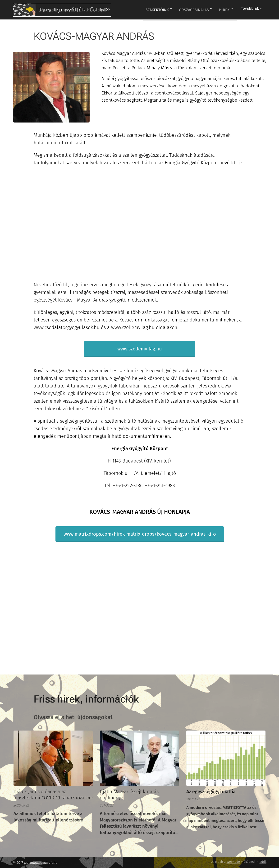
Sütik (263, 862)
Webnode (233, 862)
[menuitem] (155, 10)
